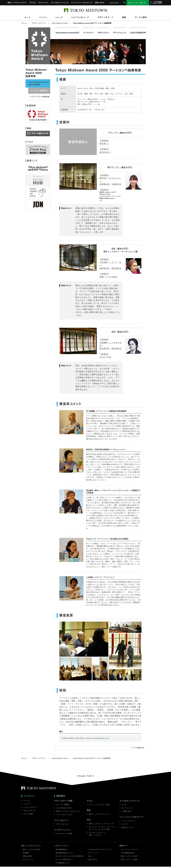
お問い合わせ (100, 3)
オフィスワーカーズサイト (130, 849)
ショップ (27, 804)
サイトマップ (93, 853)
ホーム (24, 23)
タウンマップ (43, 3)
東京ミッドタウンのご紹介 (32, 849)
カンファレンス (127, 808)
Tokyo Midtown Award (60, 23)
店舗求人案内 (27, 856)
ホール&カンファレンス (60, 3)
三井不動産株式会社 (128, 853)
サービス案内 (28, 814)
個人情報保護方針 (61, 849)
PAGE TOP (85, 776)
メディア (125, 824)
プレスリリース (28, 859)
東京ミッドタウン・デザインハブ (68, 811)
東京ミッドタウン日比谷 (129, 856)
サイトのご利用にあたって (64, 859)
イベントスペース (128, 821)
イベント (27, 801)
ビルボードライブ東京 (64, 834)
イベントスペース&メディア (82, 3)
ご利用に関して (127, 811)
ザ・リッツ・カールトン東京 (99, 805)
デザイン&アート (30, 811)
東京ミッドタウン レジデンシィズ (101, 824)
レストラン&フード (31, 807)
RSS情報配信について (63, 863)
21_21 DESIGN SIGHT (64, 808)
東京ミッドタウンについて (17, 3)
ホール (124, 805)
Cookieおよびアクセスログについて (100, 849)
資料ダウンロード (128, 827)
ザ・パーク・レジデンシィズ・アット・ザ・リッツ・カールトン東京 (103, 828)
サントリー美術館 (63, 805)
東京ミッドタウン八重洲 (129, 859)
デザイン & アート (39, 23)
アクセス (33, 3)
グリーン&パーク (62, 824)
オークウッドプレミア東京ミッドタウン (97, 834)
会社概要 (26, 853)
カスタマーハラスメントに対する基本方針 (70, 856)
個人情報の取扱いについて (64, 853)
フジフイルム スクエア (64, 815)
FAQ (90, 856)
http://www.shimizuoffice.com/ (98, 738)
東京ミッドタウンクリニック (99, 814)
